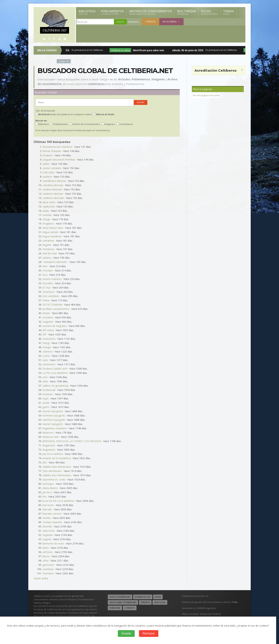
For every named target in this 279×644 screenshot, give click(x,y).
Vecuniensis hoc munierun (57, 147)
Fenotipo (48, 270)
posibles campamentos (56, 309)
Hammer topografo (54, 420)
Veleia (46, 300)
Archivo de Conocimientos (151, 12)
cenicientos (49, 339)
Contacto (130, 608)
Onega (46, 219)
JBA (45, 462)
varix (45, 360)
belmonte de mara (53, 543)
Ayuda (158, 597)
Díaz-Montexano (52, 471)
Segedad (48, 535)
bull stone (48, 505)
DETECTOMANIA (52, 305)
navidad (47, 215)
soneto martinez (52, 279)
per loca (47, 492)
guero (46, 407)
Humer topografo (53, 411)
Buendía (47, 526)
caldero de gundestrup (55, 386)
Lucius (46, 356)
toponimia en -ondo (54, 479)
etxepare (48, 155)
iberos (46, 556)
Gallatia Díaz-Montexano (57, 467)
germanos (48, 565)
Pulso (210, 12)
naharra (47, 258)
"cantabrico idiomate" (55, 262)
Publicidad (115, 608)
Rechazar (149, 633)
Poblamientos (112, 12)
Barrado (47, 509)
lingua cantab (50, 232)
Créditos (145, 602)
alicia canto (49, 202)
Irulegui (47, 347)
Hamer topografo (53, 424)
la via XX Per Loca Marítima (58, 501)
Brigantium (49, 445)
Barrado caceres (52, 514)
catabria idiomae (52, 189)
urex (45, 377)
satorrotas (49, 531)
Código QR (64, 61)
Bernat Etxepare (52, 151)
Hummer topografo (54, 415)
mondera (48, 317)
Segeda (47, 539)
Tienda (229, 12)
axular (46, 403)
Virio (45, 266)
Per (44, 497)
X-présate (150, 22)
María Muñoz (50, 488)
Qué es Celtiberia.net (120, 597)
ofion (46, 561)
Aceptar (126, 633)
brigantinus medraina (55, 428)
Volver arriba (41, 578)
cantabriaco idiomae (54, 181)
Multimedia (187, 12)
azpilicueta (49, 206)
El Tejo (47, 288)
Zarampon (49, 292)
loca (45, 275)
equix (46, 398)
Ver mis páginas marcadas (207, 95)
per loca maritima (53, 454)
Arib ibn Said (50, 253)
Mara (46, 548)
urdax (46, 211)
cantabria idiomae (53, 185)
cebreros (48, 352)
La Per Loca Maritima (55, 373)
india (45, 381)
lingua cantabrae (52, 236)
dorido (46, 313)
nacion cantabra (52, 168)
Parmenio (48, 573)
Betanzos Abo (51, 437)
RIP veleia (48, 330)
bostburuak (49, 390)
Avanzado (133, 22)
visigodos (48, 322)
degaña (47, 245)
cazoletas (48, 569)
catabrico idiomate (53, 198)
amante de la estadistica (57, 458)
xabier (46, 164)
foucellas (48, 283)
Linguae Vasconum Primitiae (59, 160)
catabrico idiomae (53, 194)
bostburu (48, 394)
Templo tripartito (52, 522)
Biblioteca (87, 12)
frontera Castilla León (55, 369)
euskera (47, 177)
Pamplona (48, 249)
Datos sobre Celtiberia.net (123, 602)
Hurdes (47, 518)
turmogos (48, 484)
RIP (44, 334)
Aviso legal (160, 602)
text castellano (51, 296)
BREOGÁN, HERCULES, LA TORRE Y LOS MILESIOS (72, 441)
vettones (48, 552)
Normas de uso (143, 597)
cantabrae (48, 241)
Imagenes (48, 224)
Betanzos (48, 433)
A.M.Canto (48, 172)
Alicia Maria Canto (53, 228)
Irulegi (46, 343)
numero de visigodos (55, 326)
